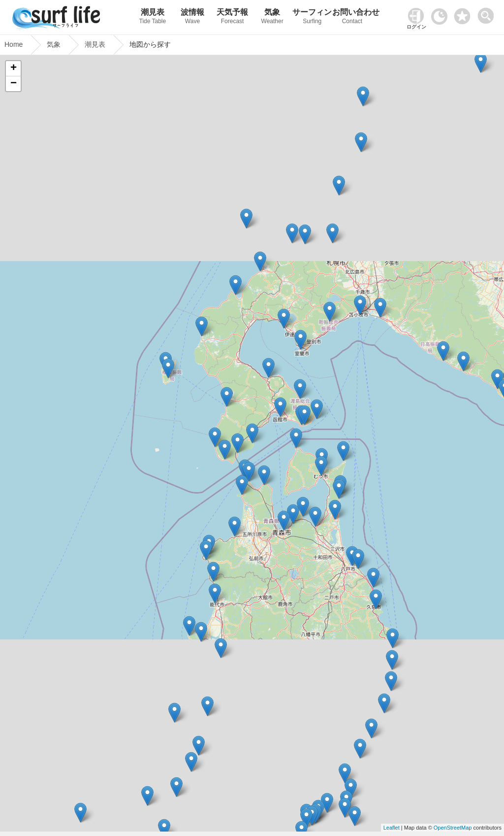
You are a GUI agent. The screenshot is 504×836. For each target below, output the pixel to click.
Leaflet (392, 828)
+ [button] (14, 68)
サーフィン (312, 17)
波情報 (192, 17)
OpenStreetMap (453, 828)
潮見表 (152, 17)
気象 (272, 17)
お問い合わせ (352, 17)
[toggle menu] (488, 13)
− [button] (14, 84)
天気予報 (233, 17)
